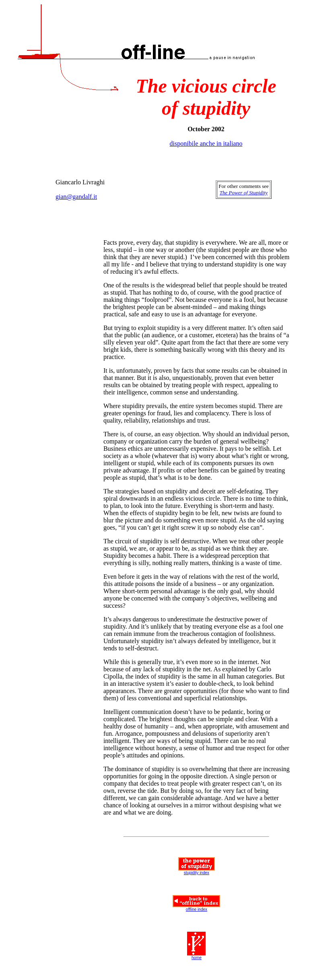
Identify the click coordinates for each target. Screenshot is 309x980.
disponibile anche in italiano (206, 143)
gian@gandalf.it (76, 197)
